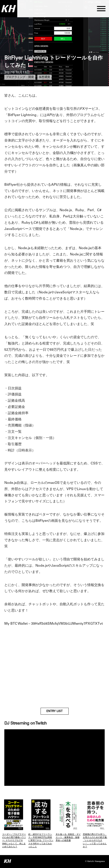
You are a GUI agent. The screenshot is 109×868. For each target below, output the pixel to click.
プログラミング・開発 (20, 77)
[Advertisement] (54, 671)
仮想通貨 (44, 77)
